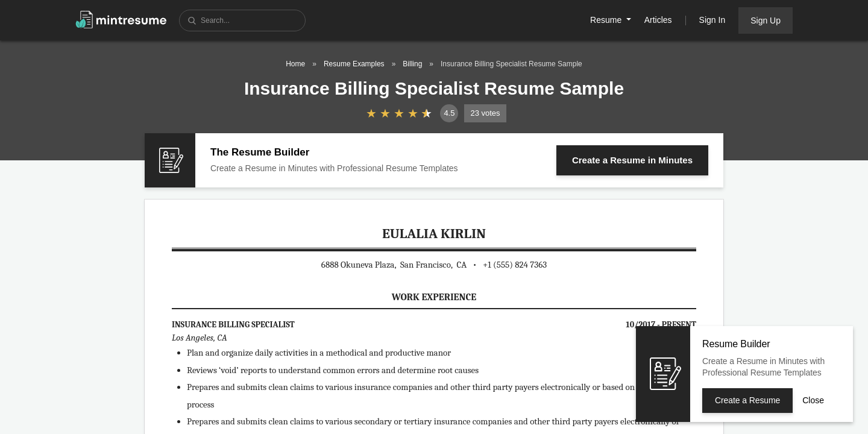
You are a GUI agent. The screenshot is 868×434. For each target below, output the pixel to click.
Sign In (712, 20)
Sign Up (766, 20)
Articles (658, 20)
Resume (607, 20)
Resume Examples (354, 64)
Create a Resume (632, 160)
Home (295, 64)
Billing (412, 64)
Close (813, 400)
